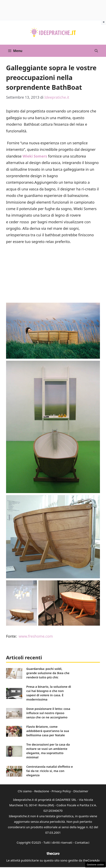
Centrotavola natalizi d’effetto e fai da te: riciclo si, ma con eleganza (50, 771)
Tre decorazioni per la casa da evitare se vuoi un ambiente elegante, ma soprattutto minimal (48, 751)
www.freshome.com (36, 636)
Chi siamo (25, 791)
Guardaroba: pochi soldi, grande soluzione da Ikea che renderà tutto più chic (48, 673)
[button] (96, 51)
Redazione (42, 791)
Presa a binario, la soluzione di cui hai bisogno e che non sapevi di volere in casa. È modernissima (49, 693)
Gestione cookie (95, 864)
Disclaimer (81, 791)
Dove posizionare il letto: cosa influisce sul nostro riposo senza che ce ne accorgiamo (48, 713)
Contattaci (82, 842)
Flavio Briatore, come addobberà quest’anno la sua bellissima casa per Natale (48, 731)
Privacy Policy (61, 791)
